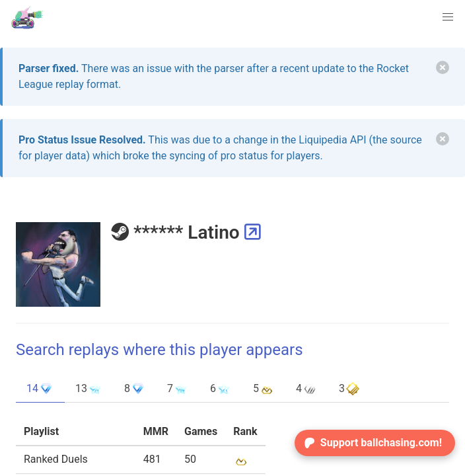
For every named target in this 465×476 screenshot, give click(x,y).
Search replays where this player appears (160, 350)
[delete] (443, 67)
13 (89, 389)
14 (40, 389)
